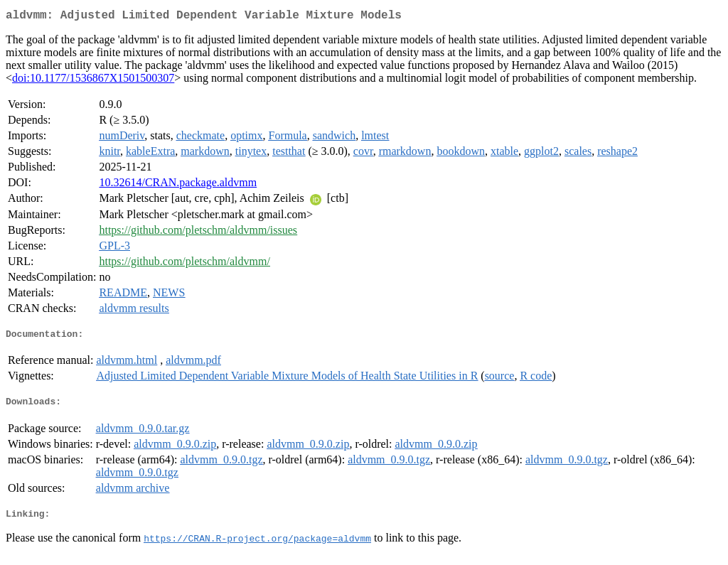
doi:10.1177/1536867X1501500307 (93, 81)
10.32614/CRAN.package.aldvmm (178, 185)
